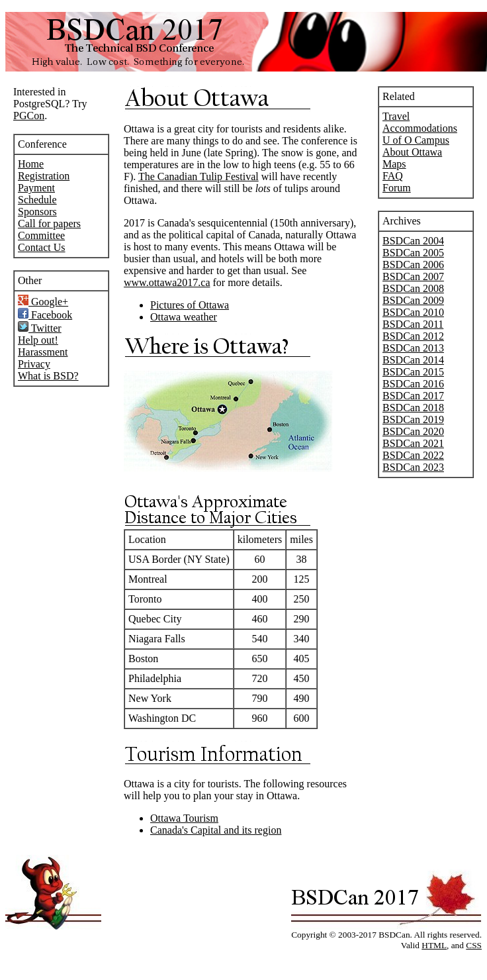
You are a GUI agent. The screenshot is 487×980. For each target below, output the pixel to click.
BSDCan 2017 (413, 396)
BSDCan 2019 (413, 419)
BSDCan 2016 (413, 384)
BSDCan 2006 (413, 265)
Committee (41, 235)
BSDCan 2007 (413, 276)
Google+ (43, 302)
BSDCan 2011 (413, 324)
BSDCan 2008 (413, 288)
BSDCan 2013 (413, 348)
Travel (396, 116)
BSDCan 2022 (413, 455)
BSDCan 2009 (413, 300)
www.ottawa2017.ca (167, 282)
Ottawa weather (184, 317)
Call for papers (49, 223)
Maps (394, 164)
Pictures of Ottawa (190, 305)
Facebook (45, 315)
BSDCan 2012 (413, 336)
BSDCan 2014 (413, 360)
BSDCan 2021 (413, 443)
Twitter (40, 328)
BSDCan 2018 (413, 408)
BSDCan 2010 (413, 312)
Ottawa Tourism (184, 818)
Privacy (34, 364)
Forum (397, 188)
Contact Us (42, 247)
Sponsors (37, 212)
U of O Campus (416, 140)
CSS (474, 945)
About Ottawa (412, 152)
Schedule (37, 200)
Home (31, 164)
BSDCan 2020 (413, 431)
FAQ (393, 176)
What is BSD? (48, 376)
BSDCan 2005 (413, 253)
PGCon (29, 116)
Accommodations (420, 128)
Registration (44, 176)
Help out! (38, 340)
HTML (434, 945)
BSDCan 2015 (413, 372)
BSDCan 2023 (413, 467)
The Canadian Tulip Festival (199, 176)
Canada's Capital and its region (216, 830)
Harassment (43, 352)
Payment (36, 188)
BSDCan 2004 (413, 241)
